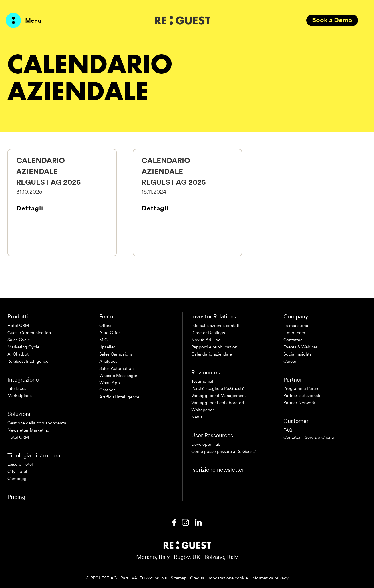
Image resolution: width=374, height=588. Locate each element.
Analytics (108, 361)
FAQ (288, 430)
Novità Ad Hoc (206, 340)
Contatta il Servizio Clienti (309, 437)
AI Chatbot (18, 354)
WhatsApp (110, 383)
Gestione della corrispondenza (37, 423)
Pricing (16, 497)
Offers (105, 326)
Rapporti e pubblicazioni (215, 347)
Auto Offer (110, 333)
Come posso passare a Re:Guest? (224, 451)
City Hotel (17, 471)
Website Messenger (118, 376)
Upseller (107, 347)
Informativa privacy (270, 578)
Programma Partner (302, 388)
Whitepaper (203, 410)
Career (290, 361)
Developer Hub (206, 444)
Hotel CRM (18, 326)
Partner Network (299, 403)
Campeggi (18, 479)
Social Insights (297, 354)
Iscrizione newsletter (218, 470)
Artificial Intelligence (119, 397)
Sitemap (179, 578)
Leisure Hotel (20, 464)
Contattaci (294, 340)
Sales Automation (116, 368)
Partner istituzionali (302, 396)
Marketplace (20, 396)
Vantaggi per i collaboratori (218, 403)
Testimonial (202, 381)
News (197, 417)
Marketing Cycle (23, 347)
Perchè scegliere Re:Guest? (218, 388)
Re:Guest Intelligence (28, 361)
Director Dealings (208, 333)
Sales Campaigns (116, 354)
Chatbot (107, 390)
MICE (105, 340)
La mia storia (296, 326)
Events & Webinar (300, 347)
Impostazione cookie (228, 578)
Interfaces (17, 388)
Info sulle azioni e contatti (216, 326)
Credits (197, 578)
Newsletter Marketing (28, 430)
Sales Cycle (19, 340)
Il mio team (294, 333)
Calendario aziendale (212, 354)
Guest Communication (29, 333)
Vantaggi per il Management (219, 396)
